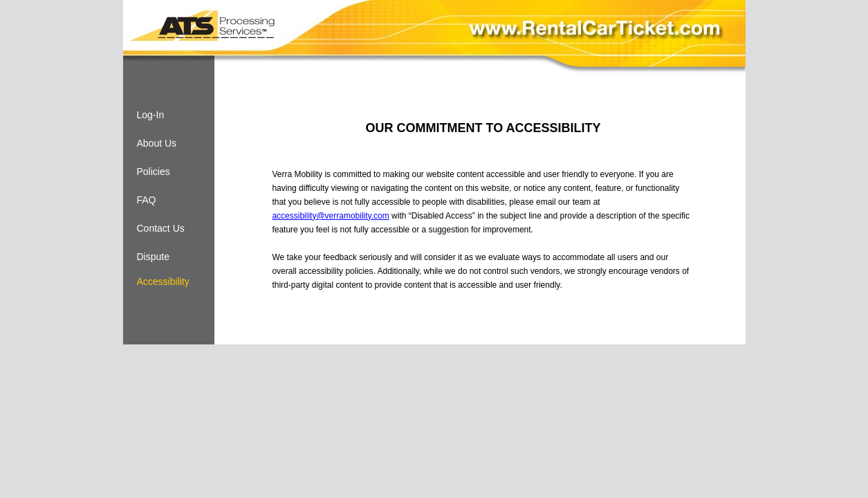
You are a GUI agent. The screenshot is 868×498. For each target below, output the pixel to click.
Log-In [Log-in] (151, 115)
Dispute (153, 257)
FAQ (147, 200)
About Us (157, 143)
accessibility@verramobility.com (330, 216)
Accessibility (163, 282)
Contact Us (161, 228)
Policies (154, 172)
